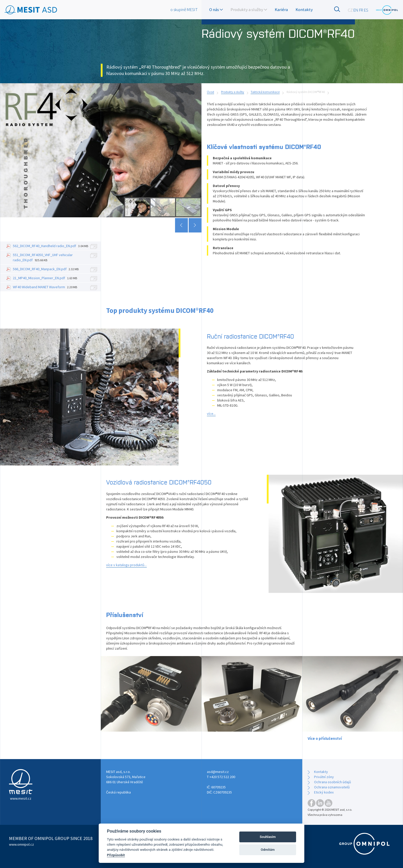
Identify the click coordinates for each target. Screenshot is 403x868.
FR (361, 10)
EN (356, 10)
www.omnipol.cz (21, 844)
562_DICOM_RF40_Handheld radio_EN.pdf (51, 246)
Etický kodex (324, 792)
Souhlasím (268, 837)
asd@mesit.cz (218, 772)
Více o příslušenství (325, 738)
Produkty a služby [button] (249, 10)
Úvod (210, 92)
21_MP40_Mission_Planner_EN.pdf (45, 278)
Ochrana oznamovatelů (332, 787)
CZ (350, 10)
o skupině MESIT (184, 10)
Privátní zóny (324, 777)
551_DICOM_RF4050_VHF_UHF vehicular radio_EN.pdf (43, 257)
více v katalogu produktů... (126, 565)
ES (366, 10)
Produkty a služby (233, 92)
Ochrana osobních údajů (333, 782)
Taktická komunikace (265, 92)
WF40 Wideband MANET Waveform (45, 287)
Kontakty (304, 10)
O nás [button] (216, 10)
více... (211, 414)
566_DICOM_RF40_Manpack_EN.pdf (46, 269)
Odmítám (268, 850)
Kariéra (281, 10)
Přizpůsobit (116, 855)
